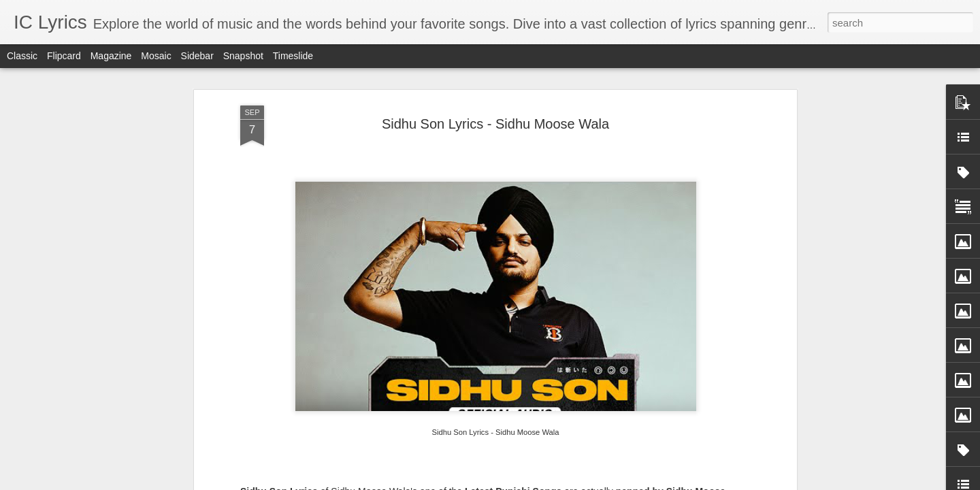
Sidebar (197, 56)
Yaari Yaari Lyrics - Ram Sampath (245, 390)
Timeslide (293, 56)
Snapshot (243, 56)
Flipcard (64, 56)
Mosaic (156, 56)
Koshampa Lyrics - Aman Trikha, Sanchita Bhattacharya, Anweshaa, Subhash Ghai (737, 409)
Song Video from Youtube (313, 80)
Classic (22, 56)
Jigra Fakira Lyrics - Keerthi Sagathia (569, 390)
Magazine (111, 56)
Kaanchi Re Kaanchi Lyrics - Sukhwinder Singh (411, 396)
